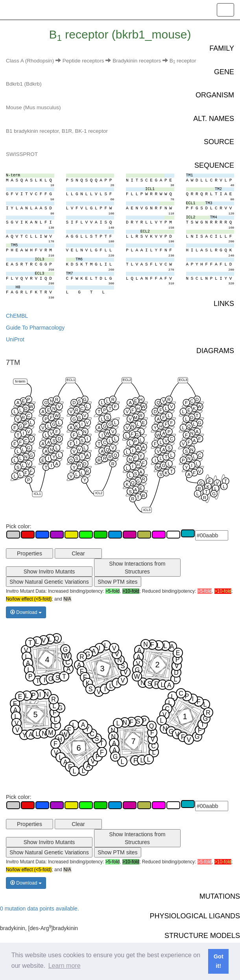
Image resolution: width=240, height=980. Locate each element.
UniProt (15, 339)
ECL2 (127, 380)
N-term (20, 381)
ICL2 (99, 493)
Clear (78, 553)
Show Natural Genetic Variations (49, 582)
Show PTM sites (117, 582)
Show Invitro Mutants (49, 572)
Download (26, 612)
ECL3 (183, 380)
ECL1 (71, 380)
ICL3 (147, 510)
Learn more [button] (65, 966)
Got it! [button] (219, 961)
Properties (30, 553)
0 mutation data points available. (40, 909)
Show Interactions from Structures (137, 568)
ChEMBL (17, 316)
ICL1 (37, 494)
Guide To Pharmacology (35, 328)
